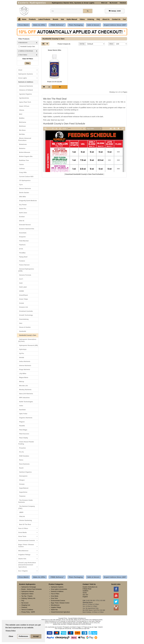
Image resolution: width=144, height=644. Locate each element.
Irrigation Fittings (28, 555)
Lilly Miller (22, 374)
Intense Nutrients (25, 365)
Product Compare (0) (64, 44)
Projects (30, 596)
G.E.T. (21, 279)
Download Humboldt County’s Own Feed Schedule (84, 174)
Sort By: (82, 44)
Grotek (21, 303)
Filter (28, 63)
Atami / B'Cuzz (24, 106)
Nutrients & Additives (28, 82)
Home (24, 19)
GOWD (21, 291)
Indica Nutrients (24, 361)
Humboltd (22, 331)
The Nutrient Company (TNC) (27, 507)
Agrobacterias (24, 98)
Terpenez (22, 496)
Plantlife (22, 426)
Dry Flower (22, 205)
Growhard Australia (25, 311)
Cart (124, 19)
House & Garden (24, 327)
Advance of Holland (26, 90)
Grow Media (28, 533)
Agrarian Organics (25, 94)
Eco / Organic (28, 571)
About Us (106, 19)
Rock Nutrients (24, 464)
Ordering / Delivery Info (28, 598)
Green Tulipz (23, 299)
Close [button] (11, 636)
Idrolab (21, 357)
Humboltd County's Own (27, 335)
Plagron (21, 422)
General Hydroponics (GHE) (26, 270)
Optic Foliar (23, 414)
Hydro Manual (72, 19)
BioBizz (21, 118)
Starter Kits (28, 559)
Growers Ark (23, 307)
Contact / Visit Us (89, 584)
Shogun (21, 480)
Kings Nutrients (24, 369)
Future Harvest (24, 265)
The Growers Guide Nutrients (25, 501)
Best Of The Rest (25, 524)
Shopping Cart (26, 605)
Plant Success (24, 434)
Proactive (22, 448)
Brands (55, 19)
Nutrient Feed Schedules (34, 589)
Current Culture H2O (26, 177)
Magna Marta (23, 377)
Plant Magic (23, 430)
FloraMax (22, 253)
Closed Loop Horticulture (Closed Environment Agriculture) (28, 565)
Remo (21, 460)
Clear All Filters (28, 59)
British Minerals (24, 152)
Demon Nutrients (25, 188)
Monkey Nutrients (25, 390)
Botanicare (22, 144)
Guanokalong (23, 319)
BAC (20, 114)
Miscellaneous (28, 551)
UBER (21, 512)
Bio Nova (22, 130)
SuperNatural (23, 488)
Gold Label (22, 287)
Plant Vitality (23, 438)
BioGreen (22, 126)
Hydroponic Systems (28, 74)
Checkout (122, 3)
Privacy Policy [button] (11, 631)
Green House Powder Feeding (26, 443)
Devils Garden (24, 193)
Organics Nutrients (25, 418)
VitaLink (22, 516)
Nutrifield (22, 410)
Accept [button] (36, 636)
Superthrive (23, 492)
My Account (113, 3)
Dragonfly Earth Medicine (28, 201)
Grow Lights (28, 78)
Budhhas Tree (24, 160)
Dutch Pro (22, 209)
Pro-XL (21, 452)
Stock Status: (28, 55)
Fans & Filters (28, 528)
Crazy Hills (22, 172)
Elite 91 (21, 221)
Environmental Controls (28, 541)
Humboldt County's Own (27, 47)
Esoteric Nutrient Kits (26, 229)
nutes (21, 406)
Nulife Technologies (26, 402)
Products (32, 19)
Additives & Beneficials (28, 51)
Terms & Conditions (27, 610)
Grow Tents (28, 537)
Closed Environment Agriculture (60, 612)
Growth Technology (26, 315)
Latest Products (44, 19)
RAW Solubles (24, 456)
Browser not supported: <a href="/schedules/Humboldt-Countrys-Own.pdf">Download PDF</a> (84, 149)
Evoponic (22, 237)
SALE (28, 70)
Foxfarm (22, 261)
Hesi (20, 323)
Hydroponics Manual (28, 591)
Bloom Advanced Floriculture (25, 139)
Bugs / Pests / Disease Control (28, 546)
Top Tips (24, 596)
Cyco (21, 185)
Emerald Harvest (25, 225)
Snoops (21, 484)
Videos (82, 19)
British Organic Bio (25, 156)
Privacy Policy (26, 612)
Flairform (22, 245)
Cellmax (22, 168)
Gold (20, 283)
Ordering (91, 19)
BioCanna (22, 122)
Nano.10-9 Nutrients (26, 394)
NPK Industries (24, 398)
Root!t (21, 468)
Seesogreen (23, 476)
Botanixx (22, 148)
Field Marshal (23, 241)
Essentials (22, 233)
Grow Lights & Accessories (59, 589)
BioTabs (22, 134)
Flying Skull (23, 257)
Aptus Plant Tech (25, 102)
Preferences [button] (23, 636)
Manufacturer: (28, 43)
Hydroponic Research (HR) (28, 345)
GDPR (33, 612)
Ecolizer (22, 217)
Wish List (104, 3)
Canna (21, 164)
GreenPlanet (23, 295)
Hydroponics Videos (27, 594)
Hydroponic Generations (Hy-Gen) (27, 340)
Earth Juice (23, 213)
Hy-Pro (21, 353)
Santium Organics (25, 472)
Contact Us (116, 19)
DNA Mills (22, 197)
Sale (62, 19)
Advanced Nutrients (26, 86)
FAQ (98, 19)
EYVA (21, 249)
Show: (111, 44)
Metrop (21, 382)
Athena (21, 110)
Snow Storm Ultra (55, 50)
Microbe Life (23, 386)
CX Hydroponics (24, 180)
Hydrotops (22, 349)
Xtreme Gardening (25, 520)
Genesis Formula (25, 275)
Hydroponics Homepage (29, 587)
